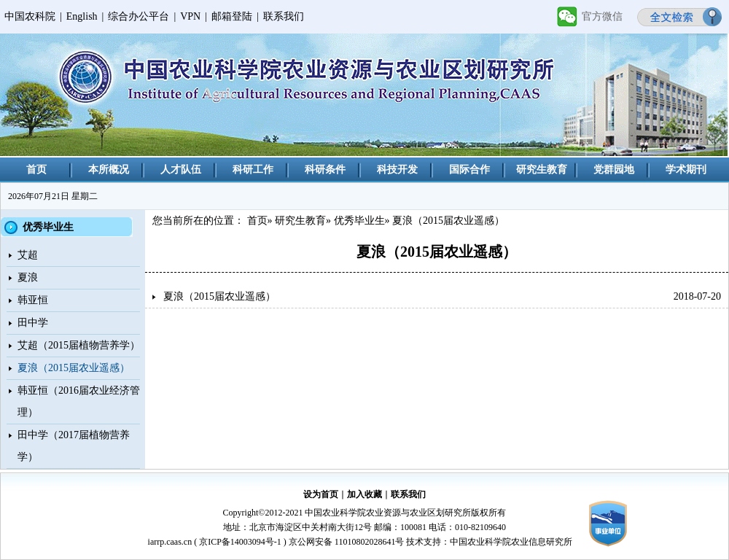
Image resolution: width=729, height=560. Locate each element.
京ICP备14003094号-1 (240, 542)
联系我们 (284, 16)
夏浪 (28, 277)
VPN (190, 16)
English (82, 16)
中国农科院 (30, 16)
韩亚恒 (33, 300)
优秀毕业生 (359, 221)
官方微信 (602, 16)
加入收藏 (364, 494)
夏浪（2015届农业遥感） (74, 368)
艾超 (28, 255)
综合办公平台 (139, 16)
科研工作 (253, 170)
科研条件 (325, 170)
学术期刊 (686, 170)
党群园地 (614, 170)
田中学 (33, 323)
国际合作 (469, 170)
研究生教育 (542, 170)
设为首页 (321, 494)
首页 (36, 170)
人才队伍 (181, 170)
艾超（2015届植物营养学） (79, 345)
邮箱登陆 (232, 16)
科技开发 (397, 170)
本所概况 (109, 170)
